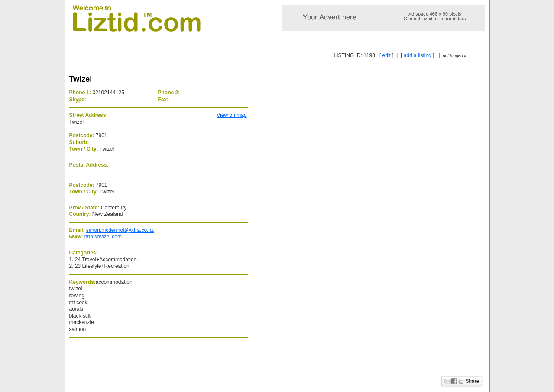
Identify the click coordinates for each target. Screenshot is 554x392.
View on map (232, 115)
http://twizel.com (103, 237)
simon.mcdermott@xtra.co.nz (120, 230)
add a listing (418, 55)
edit (387, 55)
